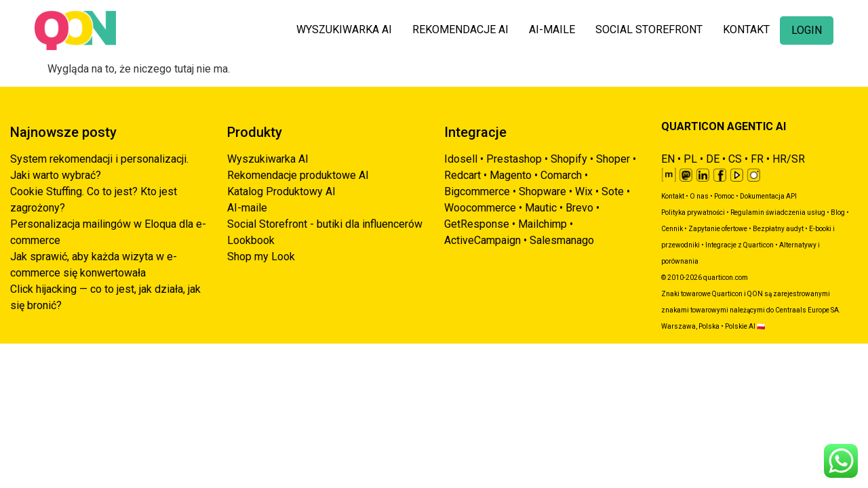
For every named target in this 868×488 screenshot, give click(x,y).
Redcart (462, 175)
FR (757, 159)
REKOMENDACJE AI (460, 29)
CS (735, 159)
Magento (511, 175)
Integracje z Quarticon (739, 245)
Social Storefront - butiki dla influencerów (325, 224)
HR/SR (789, 159)
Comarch (561, 175)
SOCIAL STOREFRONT (649, 29)
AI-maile (247, 208)
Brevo (579, 208)
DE (713, 159)
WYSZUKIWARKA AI (344, 29)
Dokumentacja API (768, 196)
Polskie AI (740, 326)
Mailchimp (542, 224)
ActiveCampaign (482, 240)
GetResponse (477, 224)
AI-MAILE (552, 29)
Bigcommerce (477, 191)
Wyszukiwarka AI (268, 159)
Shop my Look (261, 257)
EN (668, 159)
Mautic (541, 208)
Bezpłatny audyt (778, 229)
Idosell (461, 159)
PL (690, 159)
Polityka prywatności (693, 212)
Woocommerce (480, 208)
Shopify (569, 159)
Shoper (613, 159)
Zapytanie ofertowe (718, 229)
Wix (584, 191)
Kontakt (673, 196)
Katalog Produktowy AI (281, 191)
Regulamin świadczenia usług (778, 212)
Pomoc (724, 196)
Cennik (672, 229)
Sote (613, 191)
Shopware (542, 191)
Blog (838, 212)
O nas (699, 196)
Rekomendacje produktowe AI (298, 175)
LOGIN (807, 30)
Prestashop (514, 159)
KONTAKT (746, 29)
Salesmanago (562, 240)
